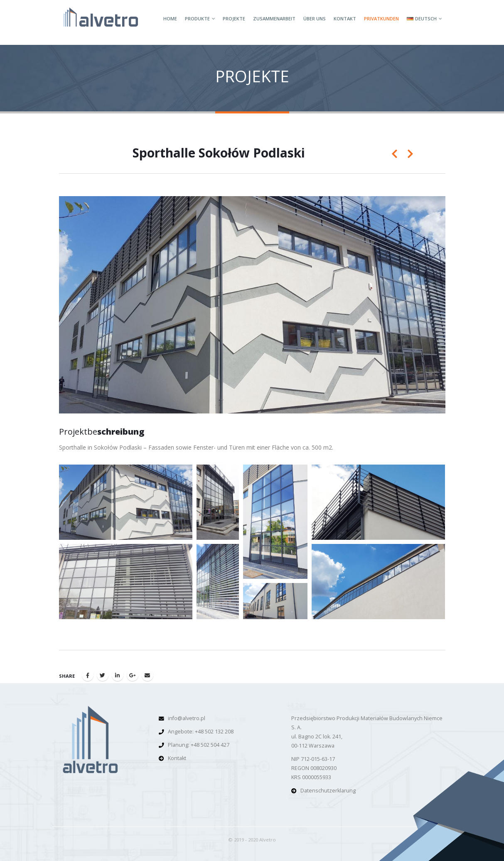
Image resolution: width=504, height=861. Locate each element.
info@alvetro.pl (187, 718)
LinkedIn (118, 675)
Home (170, 18)
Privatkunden (381, 18)
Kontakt (345, 18)
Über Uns (315, 18)
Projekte (234, 18)
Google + (133, 675)
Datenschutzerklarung (328, 791)
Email (148, 675)
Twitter (103, 675)
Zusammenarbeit (274, 18)
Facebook (88, 675)
